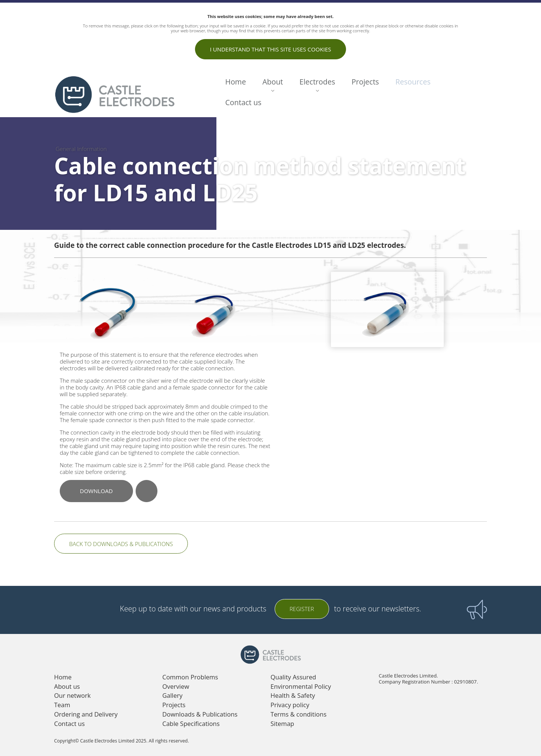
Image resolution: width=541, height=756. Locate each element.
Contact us (243, 102)
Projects (365, 82)
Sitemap (282, 724)
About (273, 82)
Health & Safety (293, 695)
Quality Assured (293, 677)
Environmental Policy (301, 686)
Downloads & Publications (200, 714)
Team (62, 705)
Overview (176, 686)
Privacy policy (290, 705)
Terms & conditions (298, 714)
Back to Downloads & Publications (121, 544)
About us (67, 686)
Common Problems (190, 677)
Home (236, 82)
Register (302, 609)
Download (97, 491)
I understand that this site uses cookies (271, 49)
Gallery (172, 695)
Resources (413, 82)
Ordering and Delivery (86, 714)
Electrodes (317, 82)
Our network (72, 695)
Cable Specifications (191, 724)
